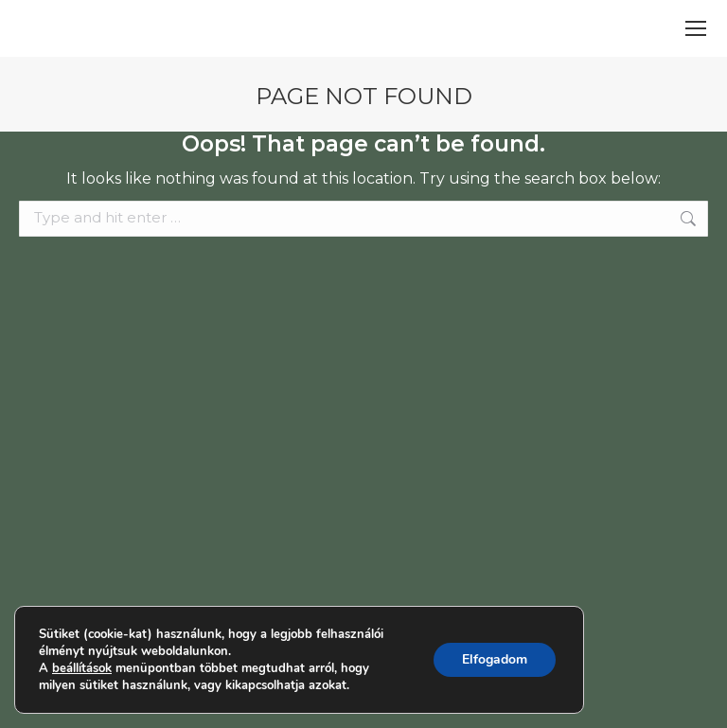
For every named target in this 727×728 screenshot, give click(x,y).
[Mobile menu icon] (696, 28)
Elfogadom (493, 660)
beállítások (83, 668)
